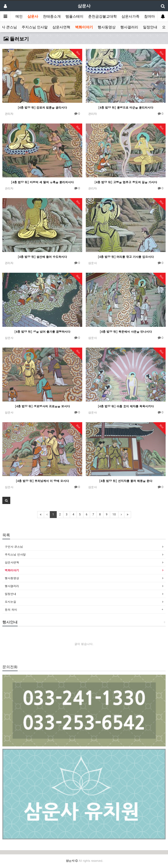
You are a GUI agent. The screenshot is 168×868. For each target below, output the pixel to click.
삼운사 (33, 16)
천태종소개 (52, 16)
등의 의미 (11, 609)
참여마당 (151, 16)
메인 (19, 16)
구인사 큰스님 (14, 547)
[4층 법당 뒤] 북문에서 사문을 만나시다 (126, 331)
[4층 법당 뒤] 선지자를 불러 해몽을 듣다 (126, 481)
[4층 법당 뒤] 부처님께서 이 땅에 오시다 (42, 481)
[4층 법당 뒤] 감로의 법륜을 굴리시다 (42, 107)
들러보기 (16, 39)
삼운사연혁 (61, 27)
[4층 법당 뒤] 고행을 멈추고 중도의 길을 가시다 (126, 182)
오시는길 (10, 602)
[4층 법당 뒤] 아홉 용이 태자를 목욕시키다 (126, 406)
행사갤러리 (129, 27)
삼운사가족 (130, 16)
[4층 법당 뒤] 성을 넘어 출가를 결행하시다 (42, 331)
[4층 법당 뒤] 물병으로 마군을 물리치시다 (126, 107)
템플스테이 (74, 16)
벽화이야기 (84, 27)
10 (114, 514)
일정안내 (150, 27)
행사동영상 (107, 27)
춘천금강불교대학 (102, 16)
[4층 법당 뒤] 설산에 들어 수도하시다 (42, 257)
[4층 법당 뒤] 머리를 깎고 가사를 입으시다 (126, 257)
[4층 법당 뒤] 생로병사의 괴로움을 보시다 (42, 406)
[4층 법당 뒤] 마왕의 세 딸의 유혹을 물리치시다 (42, 182)
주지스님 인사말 (35, 27)
